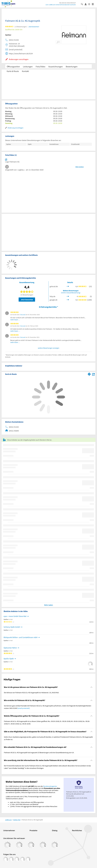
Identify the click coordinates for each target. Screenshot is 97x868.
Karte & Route (13, 71)
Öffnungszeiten (13, 67)
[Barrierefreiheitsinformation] (90, 4)
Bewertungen (72, 67)
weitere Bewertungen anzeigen (49, 348)
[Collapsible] (91, 687)
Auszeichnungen (56, 67)
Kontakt (25, 71)
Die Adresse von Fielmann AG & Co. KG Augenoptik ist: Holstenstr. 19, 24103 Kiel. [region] (31, 693)
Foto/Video (40, 67)
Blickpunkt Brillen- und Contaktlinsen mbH (21, 637)
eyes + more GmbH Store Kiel (15, 616)
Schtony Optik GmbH (12, 627)
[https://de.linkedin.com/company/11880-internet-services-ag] (22, 859)
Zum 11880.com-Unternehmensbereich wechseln (61, 5)
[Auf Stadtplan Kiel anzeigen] (93, 374)
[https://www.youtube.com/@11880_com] (28, 859)
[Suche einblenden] (83, 4)
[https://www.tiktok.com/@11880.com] (17, 859)
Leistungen (28, 67)
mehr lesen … (15, 320)
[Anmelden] (86, 4)
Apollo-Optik (9, 659)
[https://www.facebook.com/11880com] (6, 859)
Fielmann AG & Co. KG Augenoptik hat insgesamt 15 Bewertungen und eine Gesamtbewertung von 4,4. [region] (39, 752)
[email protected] (24, 708)
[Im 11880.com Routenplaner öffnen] (89, 374)
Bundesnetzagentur (50, 786)
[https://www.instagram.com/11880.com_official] (11, 859)
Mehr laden (49, 605)
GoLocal (23, 315)
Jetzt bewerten (27, 300)
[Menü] (94, 4)
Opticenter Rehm (10, 648)
